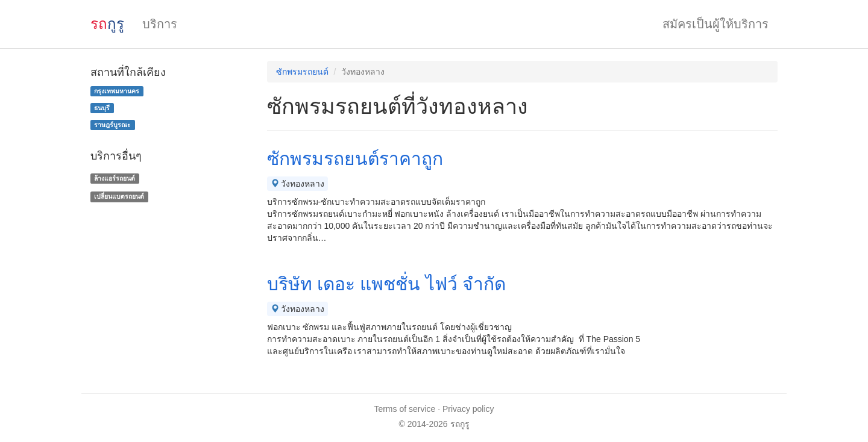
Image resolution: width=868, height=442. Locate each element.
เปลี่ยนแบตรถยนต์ (119, 196)
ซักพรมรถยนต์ (302, 72)
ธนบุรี (102, 108)
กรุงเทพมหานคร (117, 91)
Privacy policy (468, 409)
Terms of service (404, 409)
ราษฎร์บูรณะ (112, 125)
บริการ (160, 24)
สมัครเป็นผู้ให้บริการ (715, 24)
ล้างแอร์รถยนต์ (115, 178)
